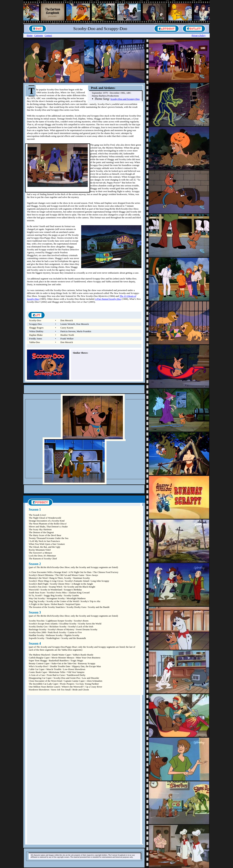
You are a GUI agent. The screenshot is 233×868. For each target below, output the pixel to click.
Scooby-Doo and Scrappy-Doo (125, 99)
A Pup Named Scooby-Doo (108, 299)
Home (30, 35)
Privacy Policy (199, 35)
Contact (48, 35)
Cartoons (39, 35)
